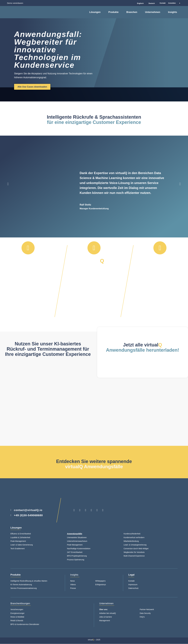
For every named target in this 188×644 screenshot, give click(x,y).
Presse (73, 588)
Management (105, 621)
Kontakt (131, 581)
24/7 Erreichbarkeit (75, 552)
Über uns (103, 610)
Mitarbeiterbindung (131, 541)
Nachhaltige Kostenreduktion (79, 549)
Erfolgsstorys (101, 585)
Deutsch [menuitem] (152, 3)
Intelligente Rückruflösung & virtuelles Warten (29, 581)
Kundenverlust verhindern (134, 537)
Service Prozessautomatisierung (24, 588)
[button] (180, 3)
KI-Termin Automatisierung (21, 585)
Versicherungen (17, 610)
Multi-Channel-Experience (134, 556)
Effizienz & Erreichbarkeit (21, 534)
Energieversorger (17, 613)
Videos (73, 585)
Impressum (133, 585)
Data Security (145, 613)
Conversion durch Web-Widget (136, 549)
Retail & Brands (17, 621)
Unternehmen (106, 604)
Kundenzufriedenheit (132, 534)
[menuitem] (139, 3)
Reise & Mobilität (17, 617)
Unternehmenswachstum (77, 541)
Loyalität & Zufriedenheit (20, 537)
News (73, 581)
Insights (74, 575)
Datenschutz (133, 588)
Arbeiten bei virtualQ (108, 613)
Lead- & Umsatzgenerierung (135, 545)
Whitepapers (100, 581)
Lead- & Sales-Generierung (22, 545)
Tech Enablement (17, 549)
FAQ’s (142, 617)
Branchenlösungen (20, 604)
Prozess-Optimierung (76, 560)
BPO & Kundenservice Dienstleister (25, 624)
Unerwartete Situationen (77, 537)
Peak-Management (18, 541)
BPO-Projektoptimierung (77, 556)
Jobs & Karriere (105, 617)
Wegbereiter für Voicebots (134, 552)
